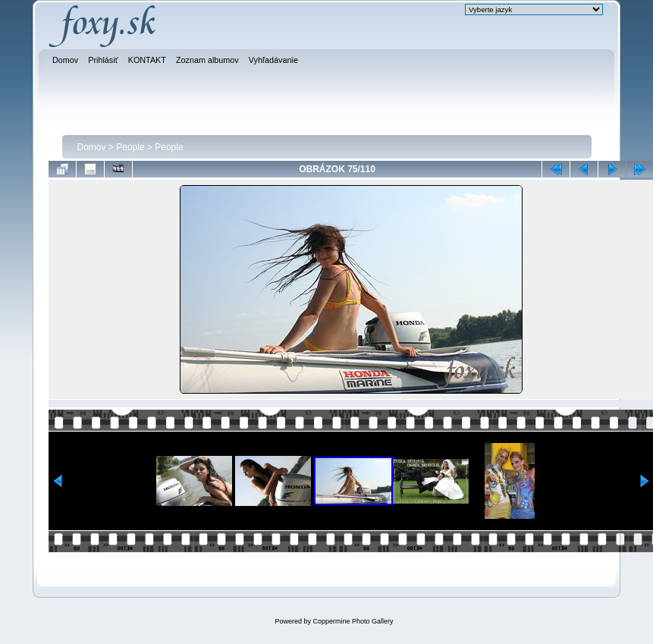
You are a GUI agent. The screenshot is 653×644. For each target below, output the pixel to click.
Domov (92, 147)
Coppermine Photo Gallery (353, 621)
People (130, 147)
